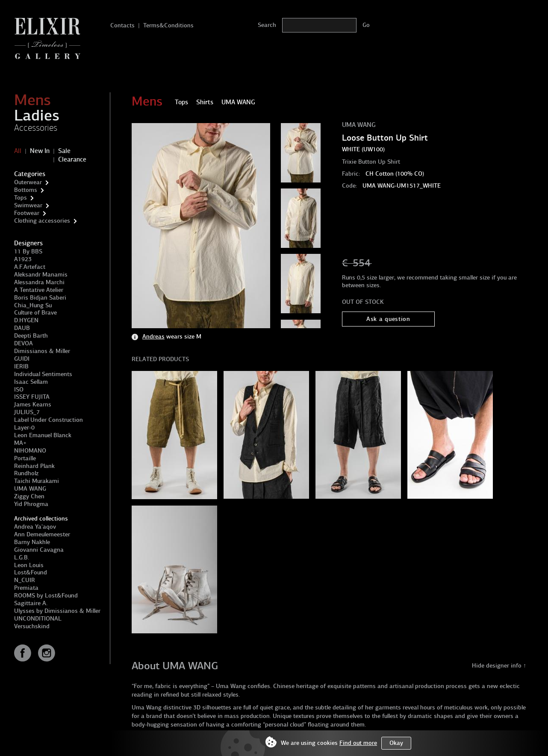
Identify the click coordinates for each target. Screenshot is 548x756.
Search (267, 25)
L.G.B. (22, 557)
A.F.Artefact (30, 267)
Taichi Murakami (37, 481)
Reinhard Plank (34, 466)
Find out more (358, 743)
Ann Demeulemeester (42, 534)
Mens (32, 100)
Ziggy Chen (29, 496)
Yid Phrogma (31, 504)
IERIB (21, 366)
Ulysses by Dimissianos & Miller (57, 611)
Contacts (122, 25)
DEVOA (24, 343)
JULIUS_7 (27, 412)
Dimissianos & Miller (42, 351)
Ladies (37, 115)
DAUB (22, 328)
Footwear (27, 213)
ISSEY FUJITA (32, 397)
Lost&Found (31, 572)
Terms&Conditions (168, 25)
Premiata (26, 588)
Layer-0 (24, 428)
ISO (19, 390)
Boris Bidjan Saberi (40, 298)
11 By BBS (28, 252)
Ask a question (388, 319)
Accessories (36, 128)
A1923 (23, 259)
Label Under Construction (49, 420)
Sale (64, 151)
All (18, 151)
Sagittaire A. (31, 603)
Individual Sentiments (43, 374)
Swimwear (28, 205)
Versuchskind (32, 626)
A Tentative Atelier (39, 290)
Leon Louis (29, 565)
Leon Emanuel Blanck (43, 435)
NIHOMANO (30, 451)
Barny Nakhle (32, 542)
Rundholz (26, 473)
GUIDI (22, 359)
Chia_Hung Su (33, 305)
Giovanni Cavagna (39, 550)
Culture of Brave (35, 313)
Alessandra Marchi (39, 282)
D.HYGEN (26, 320)
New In (40, 151)
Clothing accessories (42, 221)
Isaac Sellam (31, 382)
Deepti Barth (31, 336)
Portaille (25, 458)
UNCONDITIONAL (38, 619)
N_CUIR (25, 580)
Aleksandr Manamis (41, 275)
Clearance (72, 159)
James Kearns (33, 404)
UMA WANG (30, 489)
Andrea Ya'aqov (35, 527)
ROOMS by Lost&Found (46, 596)
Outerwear (28, 182)
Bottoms (26, 190)
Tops (21, 198)
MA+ (20, 443)
